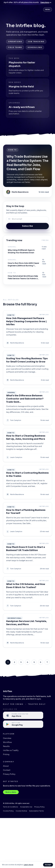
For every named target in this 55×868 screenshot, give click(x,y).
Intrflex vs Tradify (11, 750)
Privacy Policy (9, 774)
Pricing (6, 754)
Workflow (7, 742)
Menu (48, 9)
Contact (7, 770)
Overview (7, 738)
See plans (46, 2)
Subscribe (27, 226)
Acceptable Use (26, 807)
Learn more (28, 865)
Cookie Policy (8, 811)
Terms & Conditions (11, 807)
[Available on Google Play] (23, 724)
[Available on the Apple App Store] (23, 715)
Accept (48, 865)
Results (6, 746)
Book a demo (11, 792)
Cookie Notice (21, 811)
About (6, 766)
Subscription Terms (36, 811)
